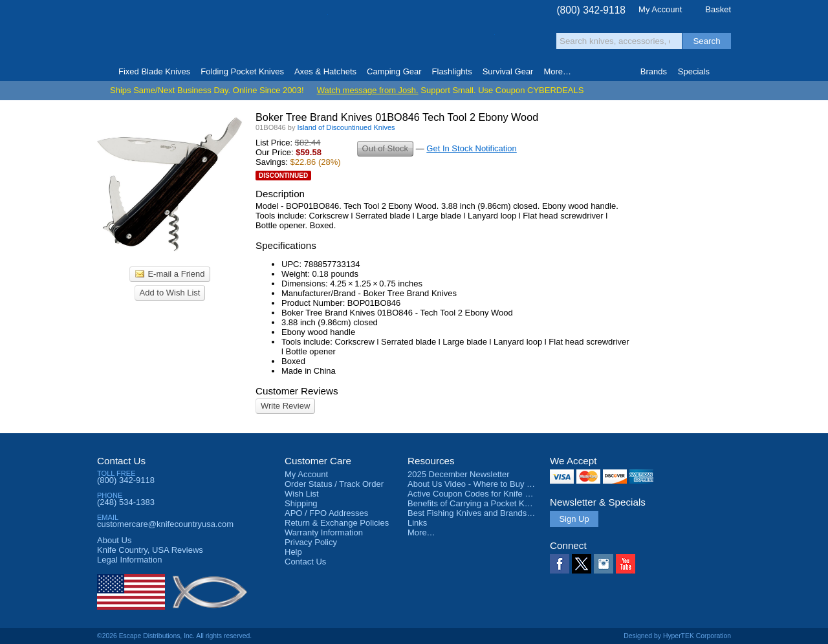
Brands (654, 71)
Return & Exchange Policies (337, 523)
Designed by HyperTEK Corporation (677, 636)
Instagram (604, 564)
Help (293, 552)
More (557, 71)
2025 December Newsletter (459, 474)
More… (421, 532)
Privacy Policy (311, 542)
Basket (718, 9)
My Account (660, 9)
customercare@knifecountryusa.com (165, 524)
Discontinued (283, 176)
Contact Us (121, 461)
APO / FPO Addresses (326, 513)
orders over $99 (371, 39)
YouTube (626, 564)
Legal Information (129, 560)
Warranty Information (324, 532)
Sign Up (574, 519)
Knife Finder (725, 72)
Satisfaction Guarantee (299, 35)
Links (417, 523)
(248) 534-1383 (126, 502)
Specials (694, 71)
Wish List (302, 494)
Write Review (285, 406)
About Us (114, 540)
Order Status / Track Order (334, 484)
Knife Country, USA (151, 33)
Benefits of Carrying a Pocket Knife (473, 503)
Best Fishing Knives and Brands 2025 (478, 513)
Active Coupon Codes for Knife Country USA (491, 494)
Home (103, 72)
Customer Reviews (297, 391)
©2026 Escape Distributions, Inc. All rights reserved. (174, 636)
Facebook (560, 564)
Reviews (150, 550)
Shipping (301, 503)
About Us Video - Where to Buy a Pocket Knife (494, 484)
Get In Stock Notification (471, 148)
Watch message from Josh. (368, 90)
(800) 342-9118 (591, 10)
